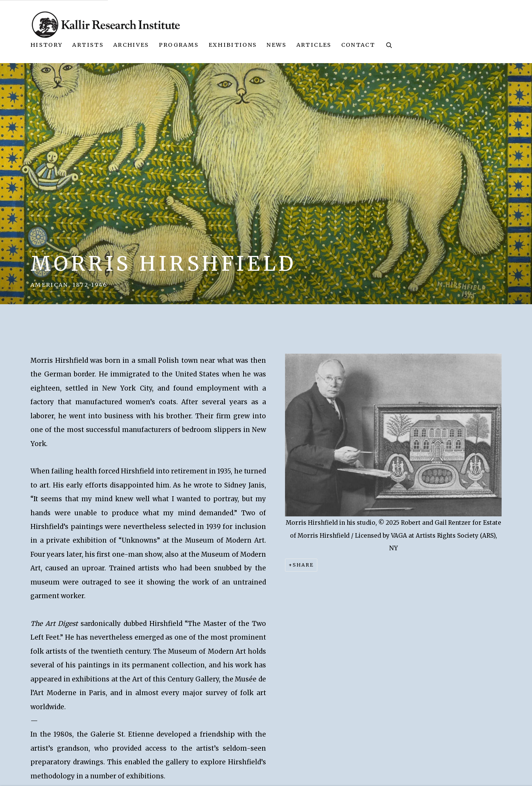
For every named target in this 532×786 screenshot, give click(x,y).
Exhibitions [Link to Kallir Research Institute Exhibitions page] (233, 45)
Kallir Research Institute (106, 24)
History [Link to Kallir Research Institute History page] (47, 45)
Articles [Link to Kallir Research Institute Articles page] (314, 45)
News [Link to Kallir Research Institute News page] (276, 45)
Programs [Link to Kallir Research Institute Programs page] (179, 45)
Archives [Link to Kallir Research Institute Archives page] (131, 45)
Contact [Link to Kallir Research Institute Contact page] (358, 45)
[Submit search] (389, 44)
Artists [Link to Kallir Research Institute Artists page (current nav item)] (88, 45)
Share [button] (303, 565)
